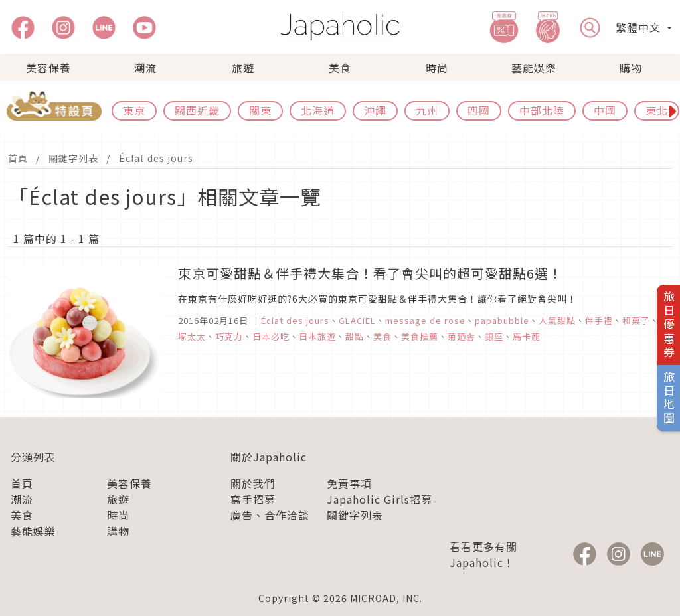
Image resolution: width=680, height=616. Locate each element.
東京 (134, 110)
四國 (479, 110)
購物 (631, 68)
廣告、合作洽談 (270, 515)
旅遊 (243, 68)
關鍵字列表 (73, 158)
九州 (427, 110)
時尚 (437, 68)
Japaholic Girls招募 (380, 499)
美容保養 (48, 68)
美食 (340, 68)
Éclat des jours (156, 158)
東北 (657, 110)
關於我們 (253, 483)
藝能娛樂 (534, 68)
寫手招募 (253, 499)
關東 (260, 110)
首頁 (18, 158)
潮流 (145, 68)
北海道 (318, 110)
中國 (605, 110)
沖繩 (375, 110)
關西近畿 (197, 110)
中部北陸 (542, 110)
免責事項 (349, 483)
